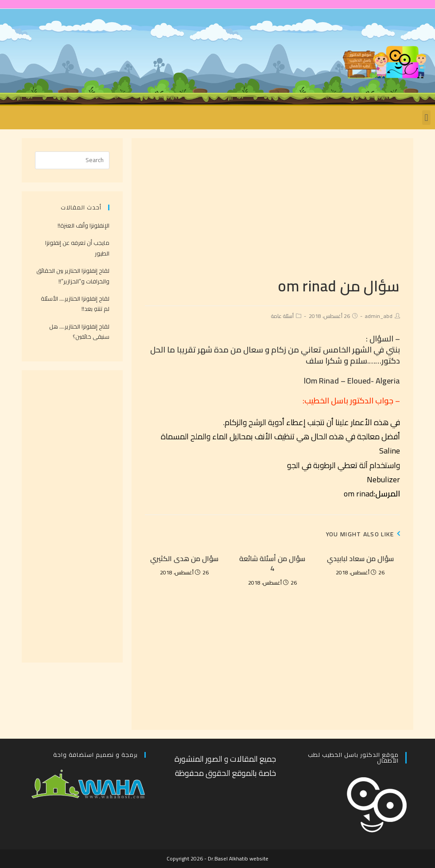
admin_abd (379, 316)
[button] (426, 118)
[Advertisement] (272, 213)
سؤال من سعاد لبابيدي (360, 558)
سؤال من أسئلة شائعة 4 (272, 564)
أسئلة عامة (282, 316)
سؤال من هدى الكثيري (184, 558)
